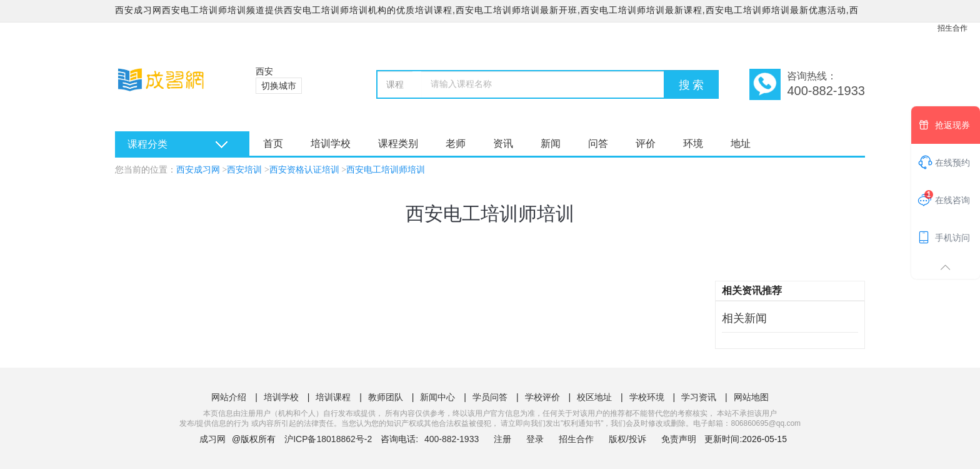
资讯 (503, 144)
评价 (646, 144)
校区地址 (594, 397)
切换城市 (279, 86)
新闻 (551, 144)
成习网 (212, 439)
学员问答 (490, 397)
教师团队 (386, 397)
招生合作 (952, 28)
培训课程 (333, 397)
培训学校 (331, 144)
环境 (693, 144)
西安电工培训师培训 (386, 170)
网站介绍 (229, 397)
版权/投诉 (627, 439)
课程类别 (398, 144)
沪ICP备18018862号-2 (328, 439)
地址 (741, 144)
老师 (456, 144)
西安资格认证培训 (304, 170)
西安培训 (244, 170)
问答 (598, 144)
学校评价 (542, 397)
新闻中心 (437, 397)
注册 (502, 439)
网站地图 (751, 397)
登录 (535, 439)
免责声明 (679, 439)
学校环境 (647, 397)
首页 (273, 144)
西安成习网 (198, 170)
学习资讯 (699, 397)
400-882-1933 (453, 439)
